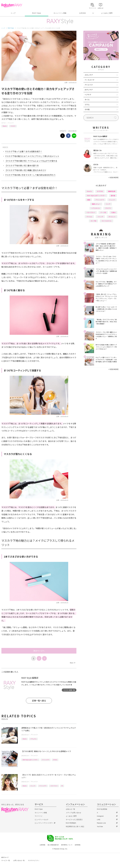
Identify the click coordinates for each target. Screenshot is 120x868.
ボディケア (89, 90)
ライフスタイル (107, 221)
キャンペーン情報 (60, 13)
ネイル (87, 100)
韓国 (89, 200)
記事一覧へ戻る (39, 701)
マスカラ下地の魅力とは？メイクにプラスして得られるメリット (32, 156)
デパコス (89, 217)
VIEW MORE (113, 177)
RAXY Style (37, 13)
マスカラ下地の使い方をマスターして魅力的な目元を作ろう (30, 175)
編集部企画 (112, 191)
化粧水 (113, 212)
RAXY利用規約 (71, 823)
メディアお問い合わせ (73, 813)
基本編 (113, 195)
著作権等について (67, 845)
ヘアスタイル (96, 208)
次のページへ (39, 651)
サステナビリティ (34, 860)
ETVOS (55, 760)
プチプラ (108, 208)
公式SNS (83, 13)
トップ (13, 13)
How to (5, 126)
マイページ (38, 816)
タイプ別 (93, 221)
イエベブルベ (54, 786)
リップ (108, 204)
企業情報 (42, 845)
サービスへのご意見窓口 (74, 820)
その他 (87, 109)
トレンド (33, 786)
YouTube (100, 827)
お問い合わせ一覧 (19, 860)
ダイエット (112, 217)
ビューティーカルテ (42, 820)
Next (72, 663)
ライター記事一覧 (69, 690)
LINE (99, 820)
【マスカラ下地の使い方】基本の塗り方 (22, 166)
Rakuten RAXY (12, 5)
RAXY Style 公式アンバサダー (30, 760)
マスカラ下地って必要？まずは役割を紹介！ (24, 151)
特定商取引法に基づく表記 (75, 827)
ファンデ (100, 217)
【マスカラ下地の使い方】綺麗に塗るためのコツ (26, 170)
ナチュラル (33, 739)
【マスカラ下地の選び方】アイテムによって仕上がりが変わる (31, 161)
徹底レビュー (96, 204)
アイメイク (11, 123)
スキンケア (89, 75)
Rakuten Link (101, 823)
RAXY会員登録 (102, 809)
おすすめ (100, 191)
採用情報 (78, 845)
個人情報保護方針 (53, 845)
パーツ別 (103, 212)
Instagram (100, 816)
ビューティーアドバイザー (44, 823)
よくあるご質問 (107, 13)
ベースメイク (89, 80)
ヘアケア (88, 95)
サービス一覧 (6, 860)
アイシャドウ (46, 760)
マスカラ (13, 126)
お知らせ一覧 (70, 809)
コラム (87, 104)
